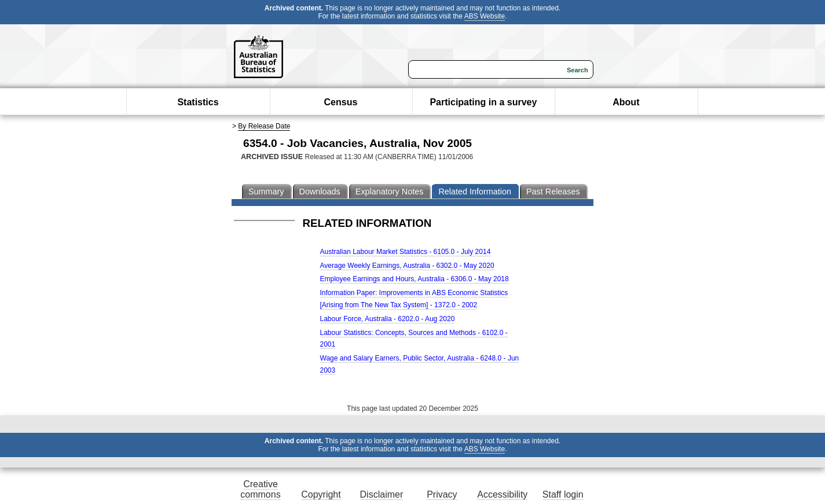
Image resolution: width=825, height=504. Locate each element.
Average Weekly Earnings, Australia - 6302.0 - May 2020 (407, 266)
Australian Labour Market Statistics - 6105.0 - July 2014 (406, 252)
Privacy (442, 494)
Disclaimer (382, 494)
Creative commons (260, 489)
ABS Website (485, 16)
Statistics (198, 102)
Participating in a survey (483, 102)
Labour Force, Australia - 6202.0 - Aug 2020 (388, 319)
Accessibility (502, 494)
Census (341, 102)
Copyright (321, 494)
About (626, 102)
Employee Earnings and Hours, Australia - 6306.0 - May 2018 (415, 279)
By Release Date (264, 126)
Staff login (563, 494)
